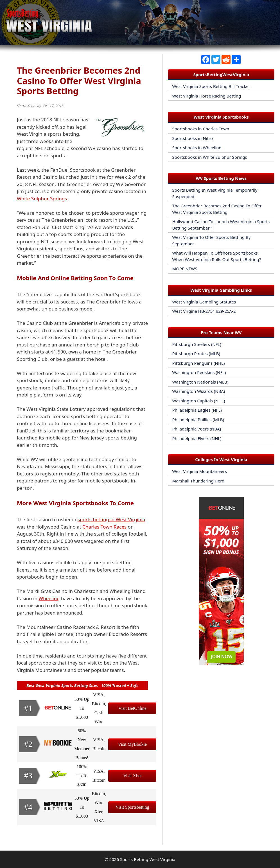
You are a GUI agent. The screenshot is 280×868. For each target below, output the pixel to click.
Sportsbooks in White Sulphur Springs (210, 157)
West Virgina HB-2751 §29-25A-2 (204, 311)
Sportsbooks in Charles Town (201, 129)
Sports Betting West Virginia (148, 859)
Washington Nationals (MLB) (200, 382)
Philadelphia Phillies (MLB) (198, 420)
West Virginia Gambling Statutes (204, 302)
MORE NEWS (185, 269)
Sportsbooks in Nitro (193, 138)
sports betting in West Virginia (111, 519)
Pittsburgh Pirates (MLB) (196, 353)
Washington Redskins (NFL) (199, 372)
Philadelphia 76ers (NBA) (197, 429)
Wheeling (49, 598)
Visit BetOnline (132, 708)
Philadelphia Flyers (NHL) (197, 438)
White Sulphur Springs (42, 199)
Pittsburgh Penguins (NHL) (199, 363)
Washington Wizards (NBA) (199, 391)
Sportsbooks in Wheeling (197, 148)
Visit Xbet (132, 776)
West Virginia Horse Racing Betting (207, 96)
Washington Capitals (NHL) (199, 401)
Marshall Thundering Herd (198, 481)
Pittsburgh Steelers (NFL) (197, 344)
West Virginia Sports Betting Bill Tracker (211, 86)
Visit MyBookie (133, 744)
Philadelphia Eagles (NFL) (197, 410)
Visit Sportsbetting (132, 807)
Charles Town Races (104, 527)
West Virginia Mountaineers (200, 471)
